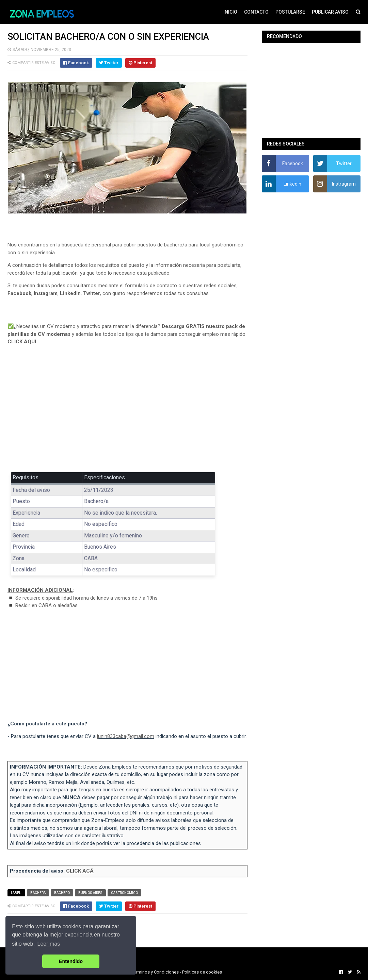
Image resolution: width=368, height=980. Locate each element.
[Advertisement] (128, 414)
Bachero (62, 893)
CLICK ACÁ (80, 871)
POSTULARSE (290, 12)
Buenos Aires (90, 893)
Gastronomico (124, 893)
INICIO (230, 12)
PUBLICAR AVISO (330, 12)
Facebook (19, 293)
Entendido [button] (71, 961)
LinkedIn (70, 293)
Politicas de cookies (202, 972)
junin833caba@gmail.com (126, 736)
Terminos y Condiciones (155, 972)
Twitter (92, 293)
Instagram (46, 293)
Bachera (38, 893)
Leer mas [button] (49, 944)
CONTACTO (256, 12)
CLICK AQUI (22, 342)
